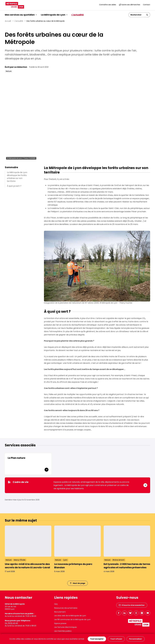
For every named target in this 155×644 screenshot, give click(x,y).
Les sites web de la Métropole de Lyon (70, 616)
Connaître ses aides (108, 5)
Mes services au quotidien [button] (21, 15)
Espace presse (60, 623)
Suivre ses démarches (130, 5)
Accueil (8, 21)
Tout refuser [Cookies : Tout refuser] (116, 639)
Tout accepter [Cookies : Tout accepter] (97, 639)
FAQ (56, 604)
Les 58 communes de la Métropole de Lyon (72, 619)
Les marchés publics (63, 631)
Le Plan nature (17, 458)
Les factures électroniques (66, 627)
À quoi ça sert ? (14, 186)
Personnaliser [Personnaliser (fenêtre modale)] (136, 639)
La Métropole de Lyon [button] (54, 15)
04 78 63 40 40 (11, 623)
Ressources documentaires (66, 608)
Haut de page (78, 583)
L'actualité (78, 15)
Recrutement (60, 612)
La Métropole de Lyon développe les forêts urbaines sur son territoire (17, 177)
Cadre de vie (18, 482)
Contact (147, 5)
